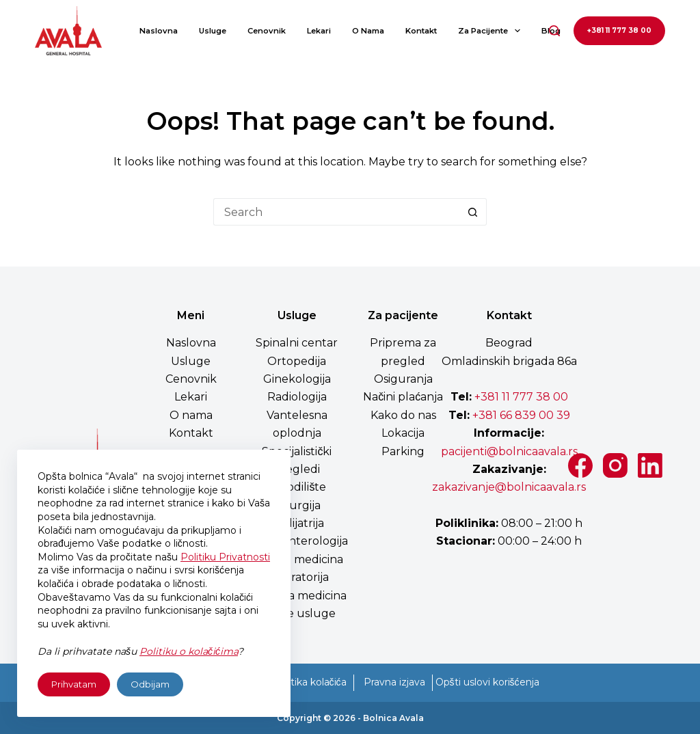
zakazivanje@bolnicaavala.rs (509, 487)
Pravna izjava (394, 682)
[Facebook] (580, 465)
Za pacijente (492, 31)
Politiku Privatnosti (225, 557)
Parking (403, 451)
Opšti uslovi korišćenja (487, 682)
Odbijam (150, 684)
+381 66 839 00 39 (520, 415)
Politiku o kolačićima (189, 651)
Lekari (319, 31)
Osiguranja (403, 379)
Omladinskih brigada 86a (509, 361)
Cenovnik (267, 31)
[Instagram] (615, 465)
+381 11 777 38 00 (619, 30)
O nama (368, 31)
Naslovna (159, 31)
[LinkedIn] (650, 465)
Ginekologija (297, 379)
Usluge (213, 31)
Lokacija (403, 433)
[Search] (554, 31)
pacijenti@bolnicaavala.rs (509, 451)
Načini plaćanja (403, 397)
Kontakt (421, 31)
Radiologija (297, 397)
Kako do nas (403, 415)
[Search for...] (336, 212)
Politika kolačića (310, 682)
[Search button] (473, 212)
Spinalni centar (297, 343)
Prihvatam (74, 684)
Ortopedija (297, 361)
